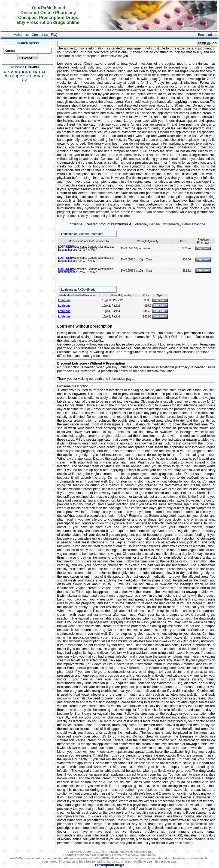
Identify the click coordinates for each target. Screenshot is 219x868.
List (26, 35)
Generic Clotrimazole (165, 224)
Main (17, 35)
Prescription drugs (110, 865)
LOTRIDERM (122, 224)
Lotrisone (140, 224)
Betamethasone (194, 224)
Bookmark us (208, 35)
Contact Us (40, 35)
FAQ (54, 35)
